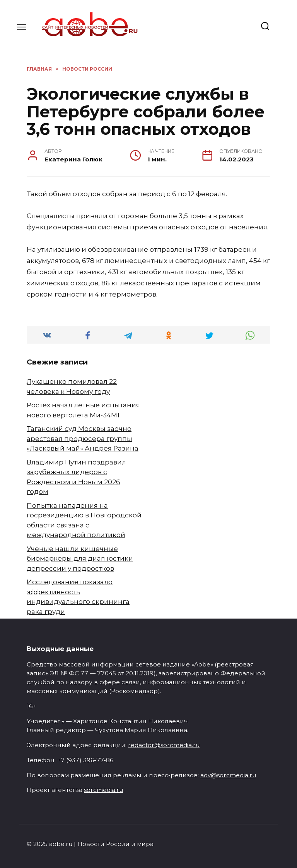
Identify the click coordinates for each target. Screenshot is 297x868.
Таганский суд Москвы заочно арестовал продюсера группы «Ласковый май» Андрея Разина (83, 438)
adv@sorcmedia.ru (228, 775)
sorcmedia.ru (103, 790)
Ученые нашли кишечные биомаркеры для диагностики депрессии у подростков (80, 559)
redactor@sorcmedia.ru (164, 745)
